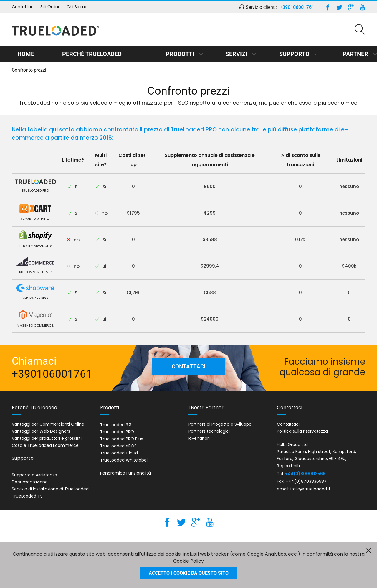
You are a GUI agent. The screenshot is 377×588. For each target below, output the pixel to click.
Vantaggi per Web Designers (41, 431)
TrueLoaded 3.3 (116, 425)
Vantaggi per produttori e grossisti (47, 438)
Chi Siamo (77, 7)
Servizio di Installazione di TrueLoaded (50, 489)
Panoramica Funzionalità (125, 473)
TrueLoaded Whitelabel (124, 460)
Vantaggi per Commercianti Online (48, 424)
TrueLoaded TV (27, 496)
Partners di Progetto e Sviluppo (220, 424)
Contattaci (23, 7)
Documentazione (30, 482)
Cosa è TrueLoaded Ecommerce (45, 445)
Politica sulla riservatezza (302, 431)
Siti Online (51, 7)
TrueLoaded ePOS (118, 446)
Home (25, 54)
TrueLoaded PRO (117, 432)
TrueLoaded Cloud (119, 453)
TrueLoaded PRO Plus (122, 439)
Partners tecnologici (209, 431)
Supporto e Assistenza (34, 475)
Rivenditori (199, 438)
